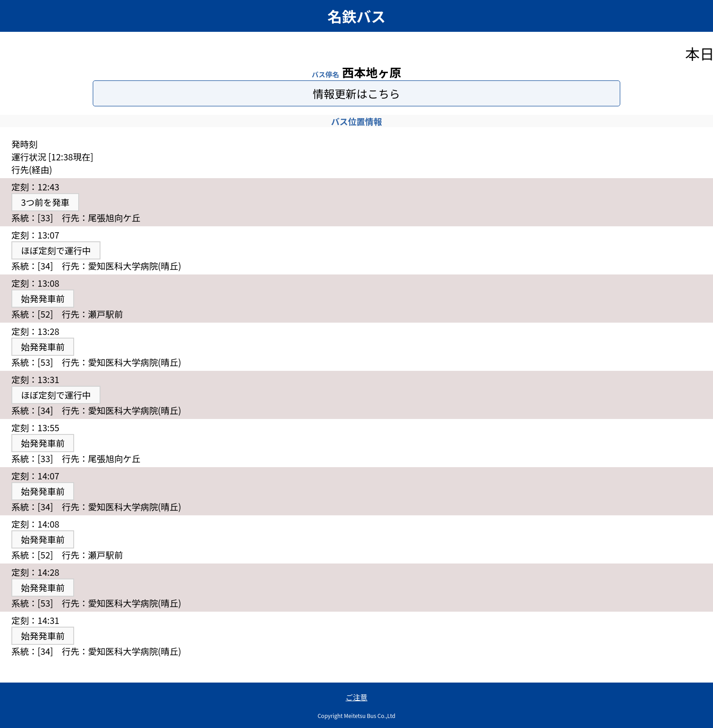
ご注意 (356, 697)
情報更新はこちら (356, 93)
